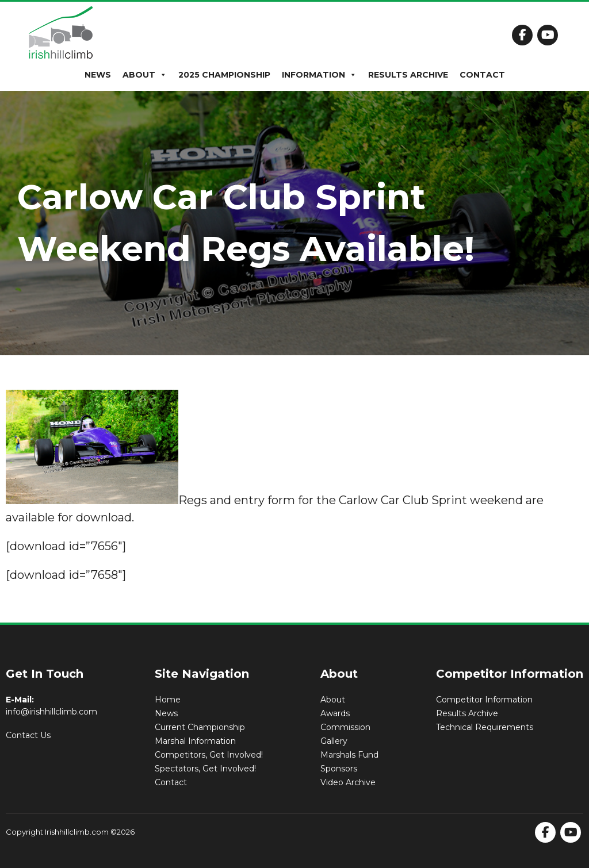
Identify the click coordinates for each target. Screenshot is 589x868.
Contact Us (28, 735)
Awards (335, 713)
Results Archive (408, 75)
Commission (345, 727)
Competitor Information (484, 700)
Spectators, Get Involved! (205, 769)
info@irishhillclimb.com (51, 712)
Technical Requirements (485, 727)
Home (168, 700)
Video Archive (348, 782)
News (98, 75)
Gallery (334, 741)
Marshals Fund (349, 755)
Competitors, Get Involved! (209, 755)
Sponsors (339, 769)
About (145, 75)
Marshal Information (195, 741)
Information (319, 75)
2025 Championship (224, 75)
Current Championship (200, 727)
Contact (482, 75)
